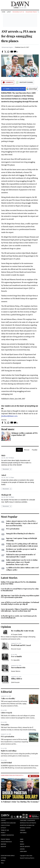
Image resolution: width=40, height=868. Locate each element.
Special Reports (25, 847)
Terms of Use (5, 830)
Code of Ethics (5, 825)
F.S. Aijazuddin (15, 660)
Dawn (22, 839)
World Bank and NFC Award (21, 645)
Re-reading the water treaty (23, 631)
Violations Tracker (32, 12)
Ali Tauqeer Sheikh (17, 634)
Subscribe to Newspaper (28, 820)
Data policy (5, 725)
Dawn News (23, 851)
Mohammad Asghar (7, 47)
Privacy (3, 833)
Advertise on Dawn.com (27, 825)
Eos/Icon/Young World (8, 856)
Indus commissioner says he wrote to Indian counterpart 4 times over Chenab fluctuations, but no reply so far (22, 562)
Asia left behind (6, 763)
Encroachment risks (18, 668)
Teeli (2, 863)
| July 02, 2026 (20, 8)
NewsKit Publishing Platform (27, 858)
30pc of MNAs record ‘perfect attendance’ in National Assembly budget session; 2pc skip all (20, 603)
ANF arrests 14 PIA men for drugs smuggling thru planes (19, 36)
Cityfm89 (3, 858)
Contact (3, 820)
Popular (35, 450)
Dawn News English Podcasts (12, 775)
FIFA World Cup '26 (18, 12)
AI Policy (3, 828)
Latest (9, 12)
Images (22, 844)
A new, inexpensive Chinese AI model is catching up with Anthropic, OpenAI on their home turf (19, 610)
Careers (23, 830)
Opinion (6, 627)
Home (3, 12)
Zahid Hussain (15, 682)
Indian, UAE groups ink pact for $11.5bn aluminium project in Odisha (19, 583)
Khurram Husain (16, 649)
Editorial (6, 692)
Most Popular (9, 517)
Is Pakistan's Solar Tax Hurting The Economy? (20, 802)
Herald (3, 861)
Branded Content (25, 828)
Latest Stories (9, 578)
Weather (3, 844)
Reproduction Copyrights (28, 823)
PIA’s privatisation (13, 529)
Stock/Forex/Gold (6, 842)
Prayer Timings (5, 839)
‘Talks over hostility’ (8, 699)
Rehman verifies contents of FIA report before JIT (25, 434)
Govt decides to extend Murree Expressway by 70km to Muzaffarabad (20, 590)
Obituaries (23, 833)
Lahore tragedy (7, 713)
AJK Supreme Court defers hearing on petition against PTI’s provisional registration (20, 596)
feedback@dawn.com (9, 416)
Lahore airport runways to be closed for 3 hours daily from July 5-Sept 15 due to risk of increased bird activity (22, 523)
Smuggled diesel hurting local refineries (20, 534)
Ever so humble (17, 656)
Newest (27, 450)
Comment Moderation (7, 835)
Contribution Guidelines (8, 823)
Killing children (17, 679)
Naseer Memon (16, 671)
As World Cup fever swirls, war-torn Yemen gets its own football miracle (19, 617)
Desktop (3, 847)
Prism (22, 842)
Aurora (22, 849)
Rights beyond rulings (9, 751)
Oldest (19, 450)
